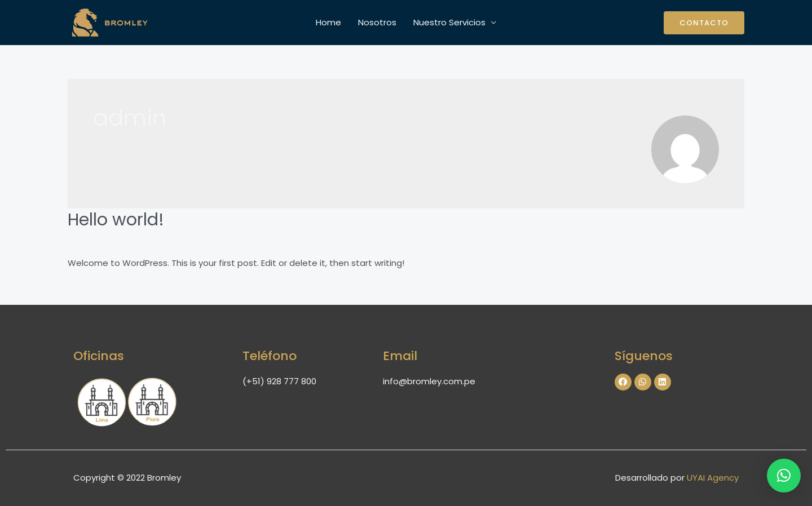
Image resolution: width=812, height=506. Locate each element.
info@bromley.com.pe (429, 381)
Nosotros (377, 22)
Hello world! (116, 220)
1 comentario (95, 240)
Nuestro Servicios (449, 22)
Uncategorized (162, 240)
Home (328, 22)
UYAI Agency (713, 478)
